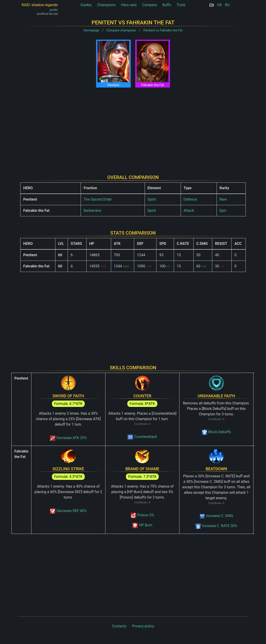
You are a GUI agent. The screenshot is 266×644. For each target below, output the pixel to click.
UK (219, 5)
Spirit (152, 199)
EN (212, 5)
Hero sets (129, 5)
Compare (150, 5)
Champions (106, 5)
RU (227, 5)
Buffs (167, 5)
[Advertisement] (133, 127)
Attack (189, 211)
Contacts (119, 626)
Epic (223, 211)
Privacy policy (143, 626)
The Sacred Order (98, 199)
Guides (86, 5)
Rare (223, 199)
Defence (190, 199)
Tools (181, 5)
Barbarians (92, 211)
